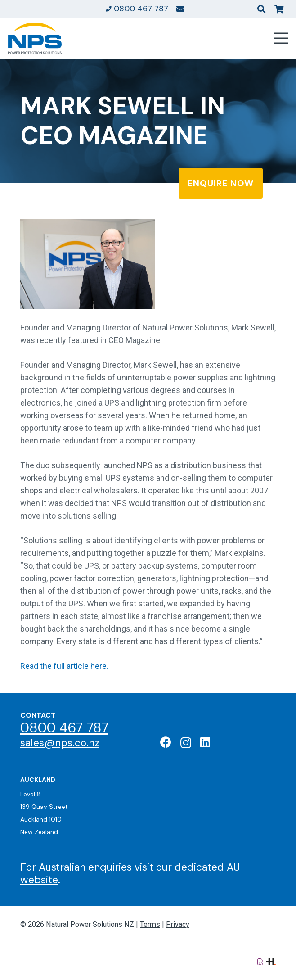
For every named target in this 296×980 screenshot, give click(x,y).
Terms (150, 924)
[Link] (180, 9)
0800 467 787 (64, 728)
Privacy (178, 924)
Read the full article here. (64, 666)
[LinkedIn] (205, 742)
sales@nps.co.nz (60, 743)
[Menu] (281, 38)
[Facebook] (166, 742)
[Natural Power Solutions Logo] (35, 38)
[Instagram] (186, 743)
